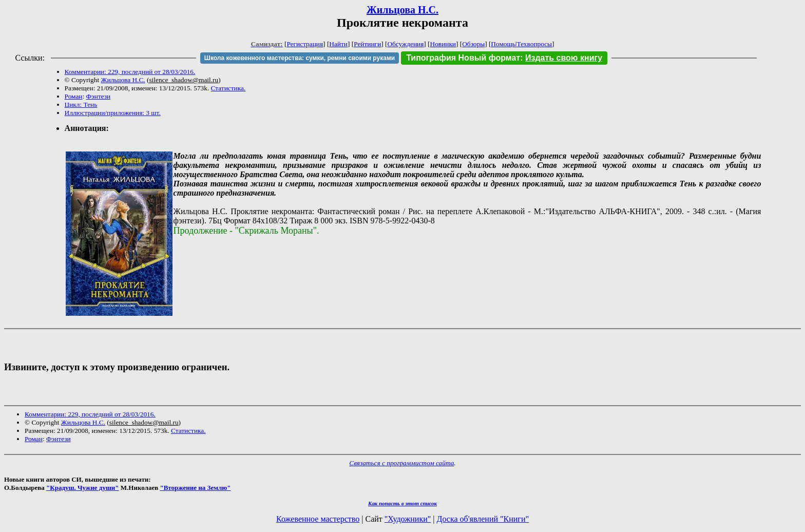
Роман (74, 96)
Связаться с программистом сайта (401, 463)
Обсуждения (405, 44)
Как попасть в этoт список (402, 503)
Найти (338, 44)
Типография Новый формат (463, 58)
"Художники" (408, 519)
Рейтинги (367, 44)
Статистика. (228, 88)
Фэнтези (99, 96)
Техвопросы (535, 44)
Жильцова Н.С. (402, 10)
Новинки (443, 44)
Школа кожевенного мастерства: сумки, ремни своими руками (300, 58)
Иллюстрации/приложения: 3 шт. (113, 113)
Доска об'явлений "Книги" (483, 519)
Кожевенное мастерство (318, 519)
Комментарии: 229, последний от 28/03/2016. (130, 72)
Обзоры (473, 44)
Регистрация (305, 44)
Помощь (503, 44)
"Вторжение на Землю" (195, 488)
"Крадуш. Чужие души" (83, 488)
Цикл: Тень (81, 104)
